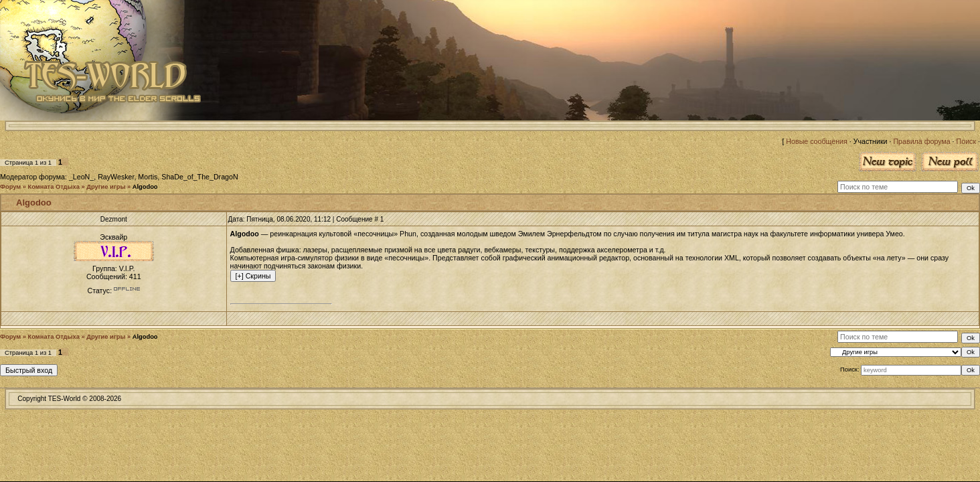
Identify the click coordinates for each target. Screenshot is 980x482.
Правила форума (921, 141)
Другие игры (106, 187)
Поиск (967, 141)
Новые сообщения (816, 141)
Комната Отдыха (54, 187)
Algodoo (145, 187)
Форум (10, 187)
